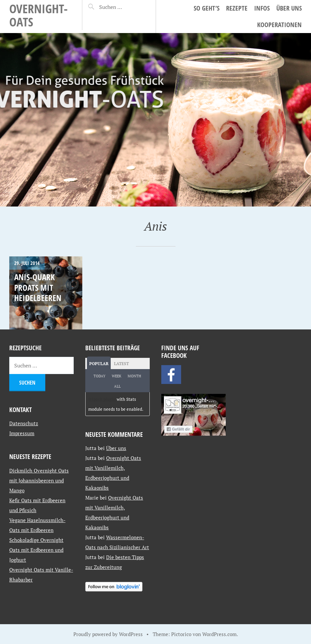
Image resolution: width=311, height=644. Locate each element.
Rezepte (237, 8)
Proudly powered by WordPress (108, 634)
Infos (262, 8)
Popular (99, 364)
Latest (121, 364)
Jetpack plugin (102, 399)
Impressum (22, 433)
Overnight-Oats (39, 15)
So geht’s (207, 8)
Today (99, 376)
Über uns (289, 8)
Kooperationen (279, 25)
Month (134, 376)
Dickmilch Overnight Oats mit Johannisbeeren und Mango (39, 480)
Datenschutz (24, 423)
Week (117, 376)
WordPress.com (219, 634)
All (117, 386)
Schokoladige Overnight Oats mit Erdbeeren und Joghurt (36, 550)
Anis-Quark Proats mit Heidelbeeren (38, 287)
